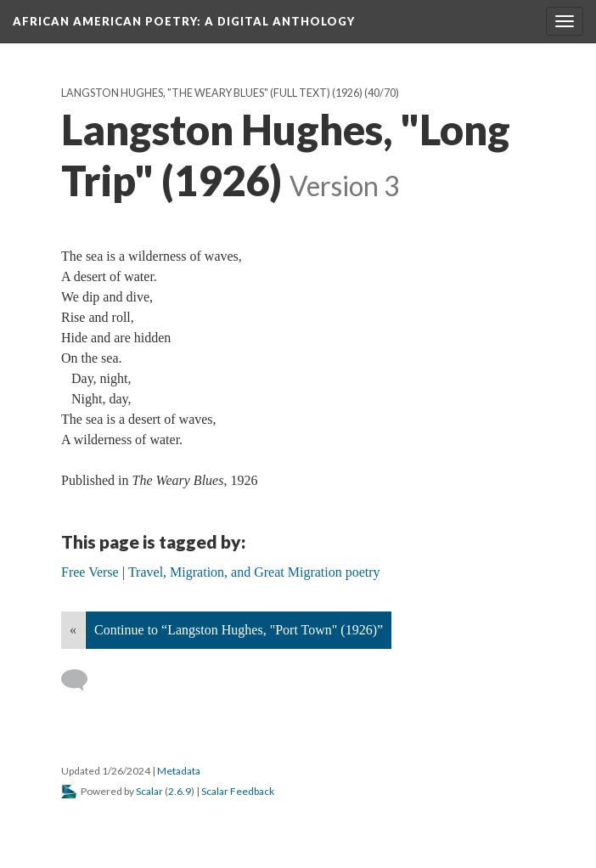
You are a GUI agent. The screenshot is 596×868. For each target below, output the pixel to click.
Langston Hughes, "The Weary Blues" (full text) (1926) (212, 93)
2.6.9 (180, 791)
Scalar (149, 791)
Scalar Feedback (238, 791)
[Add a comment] (82, 680)
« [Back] (73, 630)
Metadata (179, 771)
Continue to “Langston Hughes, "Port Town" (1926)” (239, 630)
